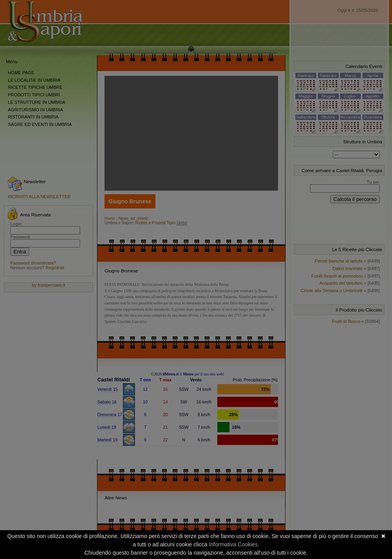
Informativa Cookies (233, 544)
